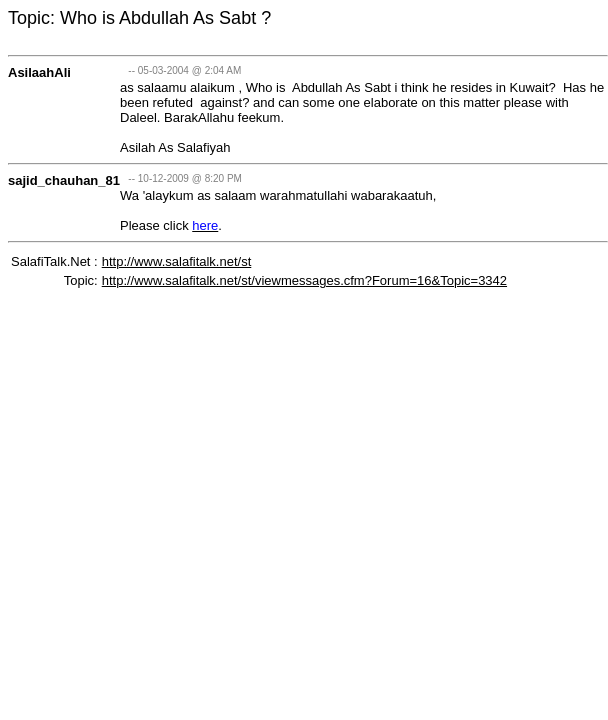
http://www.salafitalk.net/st (177, 261)
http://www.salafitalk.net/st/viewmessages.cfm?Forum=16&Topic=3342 (304, 280)
